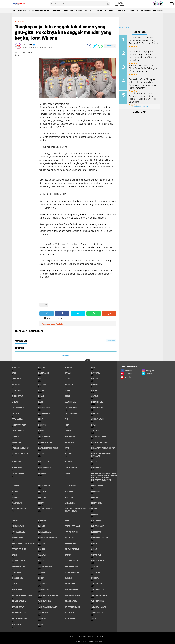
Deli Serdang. (97, 408)
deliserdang (44, 413)
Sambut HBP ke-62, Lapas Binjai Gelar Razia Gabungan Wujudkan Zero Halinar (143, 68)
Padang (42, 526)
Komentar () (110, 46)
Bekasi (41, 379)
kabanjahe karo (46, 442)
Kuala (94, 462)
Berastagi (16, 390)
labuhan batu (71, 468)
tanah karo (97, 584)
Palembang (96, 532)
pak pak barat (98, 526)
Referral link (124, 27)
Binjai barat (18, 396)
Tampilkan (111, 341)
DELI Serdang (44, 408)
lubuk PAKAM (71, 486)
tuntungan (17, 624)
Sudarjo (69, 578)
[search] (80, 4)
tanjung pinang (19, 601)
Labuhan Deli (18, 473)
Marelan (69, 497)
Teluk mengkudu (19, 618)
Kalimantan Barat (20, 448)
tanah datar (71, 584)
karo (67, 448)
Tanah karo (17, 590)
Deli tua (16, 413)
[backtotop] (88, 361)
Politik (42, 549)
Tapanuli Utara (19, 613)
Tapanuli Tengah (99, 607)
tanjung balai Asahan (22, 595)
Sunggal (95, 578)
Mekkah (95, 509)
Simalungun (17, 578)
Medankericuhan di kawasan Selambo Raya (78, 510)
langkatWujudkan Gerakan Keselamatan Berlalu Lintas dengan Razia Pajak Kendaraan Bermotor (104, 477)
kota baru (16, 462)
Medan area (70, 503)
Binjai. (41, 396)
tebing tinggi (44, 613)
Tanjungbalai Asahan (48, 607)
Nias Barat (96, 520)
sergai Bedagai (98, 561)
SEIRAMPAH (96, 555)
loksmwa (16, 486)
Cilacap (95, 396)
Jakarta (16, 436)
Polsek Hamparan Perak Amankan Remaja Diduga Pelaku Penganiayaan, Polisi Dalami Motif (143, 98)
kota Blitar (44, 462)
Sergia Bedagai (72, 566)
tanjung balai (71, 590)
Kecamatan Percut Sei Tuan (104, 448)
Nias (67, 520)
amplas (42, 367)
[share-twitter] (95, 46)
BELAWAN (22, 10)
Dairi (41, 402)
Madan (15, 491)
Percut (95, 543)
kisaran (69, 454)
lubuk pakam (44, 486)
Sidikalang (96, 572)
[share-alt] (47, 313)
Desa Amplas (18, 419)
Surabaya (16, 584)
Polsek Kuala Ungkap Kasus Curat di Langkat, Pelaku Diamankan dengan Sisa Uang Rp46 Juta (144, 56)
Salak (15, 555)
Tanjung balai (98, 590)
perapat (42, 543)
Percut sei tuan (19, 549)
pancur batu (18, 538)
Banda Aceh (44, 373)
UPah (41, 624)
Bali (14, 373)
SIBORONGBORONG (72, 572)
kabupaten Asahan (100, 442)
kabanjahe (17, 442)
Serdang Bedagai (20, 561)
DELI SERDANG (71, 408)
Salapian (42, 555)
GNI (66, 419)
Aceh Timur (17, 367)
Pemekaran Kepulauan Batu (24, 543)
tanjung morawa (73, 595)
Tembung (42, 618)
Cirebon (16, 402)
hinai (67, 425)
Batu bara (96, 373)
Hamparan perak (20, 425)
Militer (95, 515)
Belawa (95, 379)
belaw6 (68, 379)
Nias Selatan (18, 526)
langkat (122, 10)
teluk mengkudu (99, 613)
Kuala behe (17, 468)
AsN (93, 367)
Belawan (42, 385)
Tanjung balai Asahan (48, 595)
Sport (99, 10)
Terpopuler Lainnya (140, 107)
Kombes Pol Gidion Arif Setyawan (102, 455)
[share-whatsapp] (101, 46)
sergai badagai (72, 561)
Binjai (68, 390)
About (73, 636)
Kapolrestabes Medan (39, 10)
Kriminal (69, 462)
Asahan (68, 367)
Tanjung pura (71, 601)
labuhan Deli (97, 468)
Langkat (69, 473)
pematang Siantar (100, 538)
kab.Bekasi (110, 10)
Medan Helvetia (19, 509)
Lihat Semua (66, 356)
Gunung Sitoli (98, 419)
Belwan (95, 385)
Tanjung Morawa (99, 595)
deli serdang (97, 402)
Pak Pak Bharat (19, 532)
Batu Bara (16, 379)
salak (94, 549)
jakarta (95, 431)
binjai (41, 390)
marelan (42, 497)
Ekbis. (41, 419)
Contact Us (82, 636)
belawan (16, 385)
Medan (79, 10)
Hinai (94, 425)
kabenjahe (70, 442)
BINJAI (94, 390)
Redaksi (92, 636)
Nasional (89, 10)
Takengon (43, 584)
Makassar (68, 10)
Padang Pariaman (73, 526)
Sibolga (42, 572)
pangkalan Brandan (47, 538)
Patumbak (69, 538)
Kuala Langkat (45, 468)
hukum (41, 431)
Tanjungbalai (18, 607)
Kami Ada (101, 636)
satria (68, 555)
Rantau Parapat (72, 549)
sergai (41, 561)
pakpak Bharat (72, 532)
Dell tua (95, 413)
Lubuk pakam (97, 486)
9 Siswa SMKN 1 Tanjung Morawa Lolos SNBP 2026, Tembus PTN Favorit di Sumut (143, 41)
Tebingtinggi (71, 613)
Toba (93, 618)
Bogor (68, 396)
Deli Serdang (18, 408)
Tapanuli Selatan (73, 607)
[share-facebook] (89, 46)
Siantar (95, 566)
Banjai (68, 373)
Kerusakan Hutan (20, 454)
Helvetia (42, 425)
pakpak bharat (45, 532)
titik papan (70, 618)
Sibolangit (17, 572)
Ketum (41, 454)
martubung (17, 503)
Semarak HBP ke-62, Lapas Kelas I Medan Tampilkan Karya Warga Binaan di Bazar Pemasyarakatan (143, 84)
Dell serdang (71, 413)
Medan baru (97, 503)
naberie (15, 520)
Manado (16, 497)
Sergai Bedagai (19, 566)
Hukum (68, 431)
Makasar (69, 491)
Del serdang (70, 402)
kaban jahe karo (99, 436)
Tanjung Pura (98, 601)
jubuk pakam (44, 436)
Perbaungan (70, 543)
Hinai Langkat (18, 431)
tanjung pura (45, 601)
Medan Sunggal (45, 509)
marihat (95, 497)
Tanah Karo (44, 590)
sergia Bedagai (45, 566)
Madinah (57, 10)
